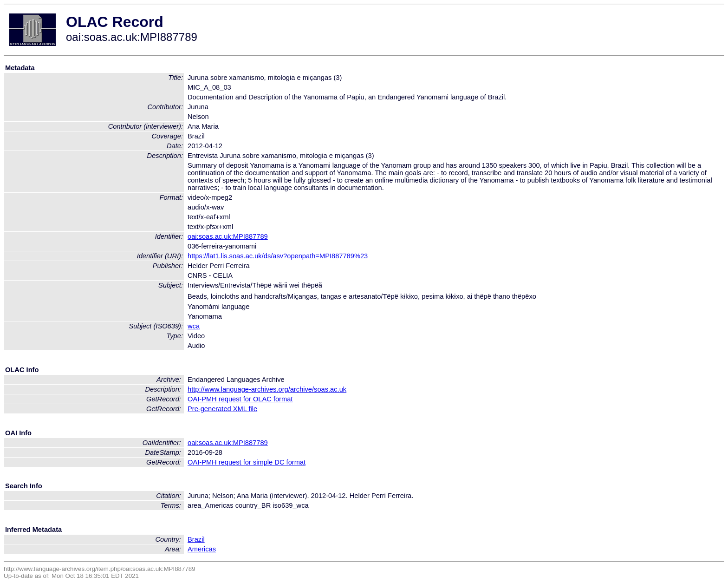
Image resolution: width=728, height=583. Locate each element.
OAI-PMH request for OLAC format (240, 399)
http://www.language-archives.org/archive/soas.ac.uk (267, 389)
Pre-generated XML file (222, 409)
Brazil (196, 539)
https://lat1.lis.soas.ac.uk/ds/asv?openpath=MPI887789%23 (278, 256)
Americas (202, 549)
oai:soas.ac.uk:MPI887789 (228, 236)
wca (194, 326)
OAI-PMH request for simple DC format (247, 462)
